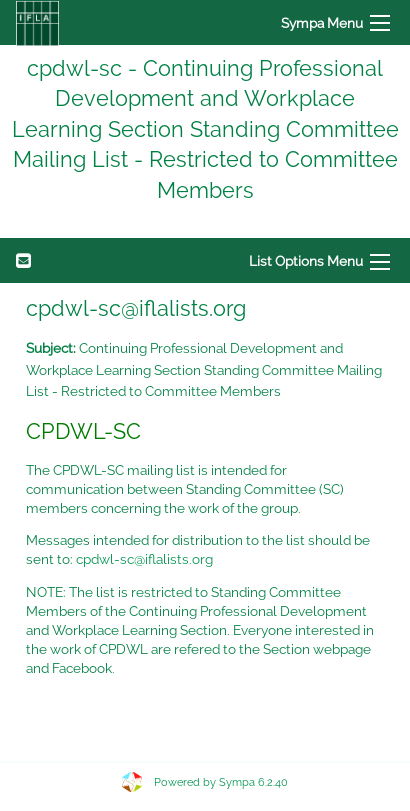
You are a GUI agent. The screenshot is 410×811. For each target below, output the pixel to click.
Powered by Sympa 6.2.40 (221, 782)
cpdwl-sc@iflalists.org (144, 559)
